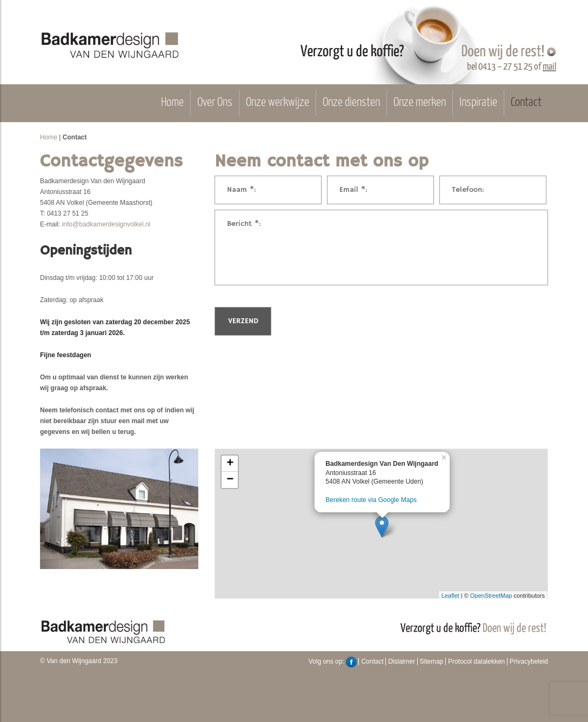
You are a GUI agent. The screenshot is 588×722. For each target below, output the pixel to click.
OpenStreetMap (491, 596)
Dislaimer (402, 661)
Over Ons (215, 103)
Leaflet (450, 596)
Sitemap (432, 661)
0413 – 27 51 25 (505, 67)
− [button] (230, 480)
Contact (526, 103)
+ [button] (230, 464)
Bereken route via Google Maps (371, 500)
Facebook (351, 662)
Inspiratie (478, 103)
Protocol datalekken (476, 661)
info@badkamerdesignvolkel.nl (106, 224)
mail (549, 67)
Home (172, 103)
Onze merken (420, 103)
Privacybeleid (529, 661)
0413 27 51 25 (68, 213)
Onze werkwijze (278, 103)
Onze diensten (351, 103)
